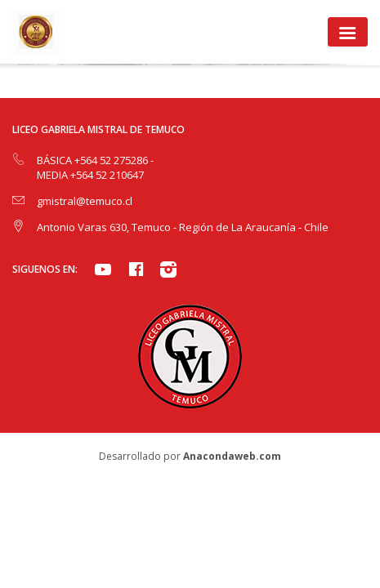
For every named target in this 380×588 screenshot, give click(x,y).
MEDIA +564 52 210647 (90, 175)
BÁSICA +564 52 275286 (94, 160)
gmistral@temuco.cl (85, 201)
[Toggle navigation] (348, 31)
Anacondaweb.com (232, 456)
